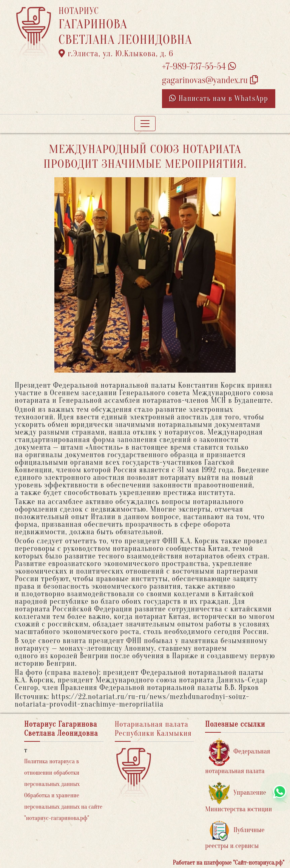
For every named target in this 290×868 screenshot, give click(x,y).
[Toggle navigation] (145, 124)
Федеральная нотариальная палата (238, 756)
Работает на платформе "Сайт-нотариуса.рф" (229, 863)
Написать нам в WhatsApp (219, 98)
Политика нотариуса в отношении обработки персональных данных (52, 773)
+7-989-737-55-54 (199, 67)
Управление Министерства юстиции (238, 798)
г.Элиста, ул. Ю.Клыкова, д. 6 (116, 54)
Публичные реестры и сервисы (235, 835)
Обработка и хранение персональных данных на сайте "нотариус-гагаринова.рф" (63, 807)
